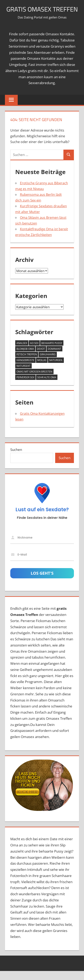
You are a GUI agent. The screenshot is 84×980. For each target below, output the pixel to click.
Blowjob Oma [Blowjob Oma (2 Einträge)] (25, 358)
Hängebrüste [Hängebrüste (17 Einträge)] (25, 369)
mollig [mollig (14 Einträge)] (42, 369)
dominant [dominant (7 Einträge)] (54, 358)
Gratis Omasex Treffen (42, 14)
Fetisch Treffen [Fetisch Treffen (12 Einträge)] (27, 364)
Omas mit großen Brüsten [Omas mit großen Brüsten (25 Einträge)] (34, 381)
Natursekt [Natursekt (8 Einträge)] (23, 375)
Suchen (16, 459)
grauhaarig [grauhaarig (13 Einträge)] (48, 364)
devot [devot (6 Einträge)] (41, 358)
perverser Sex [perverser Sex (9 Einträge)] (25, 386)
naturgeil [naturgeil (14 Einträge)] (56, 369)
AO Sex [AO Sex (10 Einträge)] (34, 352)
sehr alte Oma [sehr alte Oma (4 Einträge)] (47, 386)
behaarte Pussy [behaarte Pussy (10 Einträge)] (52, 352)
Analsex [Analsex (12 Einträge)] (22, 352)
